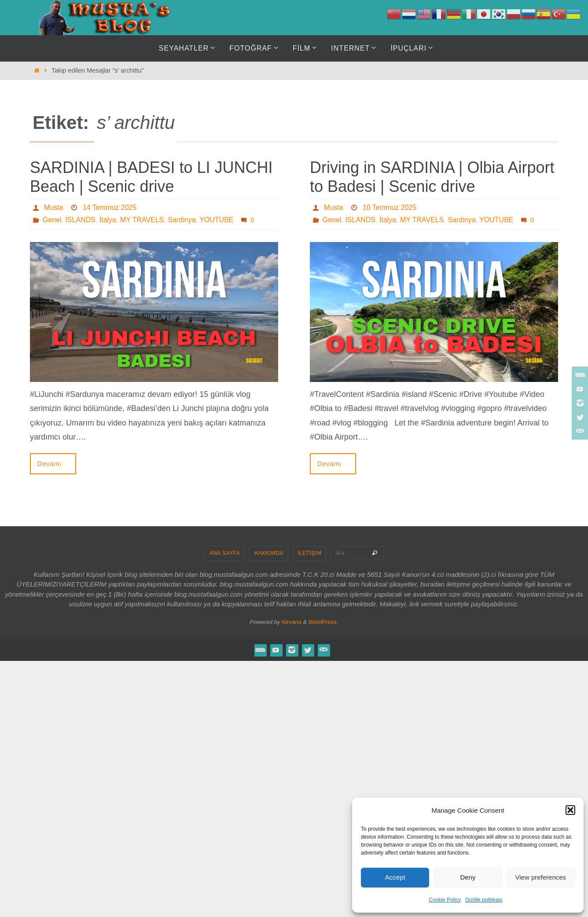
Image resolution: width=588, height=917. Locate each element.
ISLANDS (80, 220)
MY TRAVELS (142, 220)
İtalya (108, 220)
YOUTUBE (216, 220)
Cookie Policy (445, 900)
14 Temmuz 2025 (110, 207)
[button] (570, 810)
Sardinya (182, 220)
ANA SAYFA (225, 553)
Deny (468, 877)
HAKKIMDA (269, 553)
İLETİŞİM (309, 553)
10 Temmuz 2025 (390, 207)
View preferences (541, 877)
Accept (395, 877)
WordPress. (323, 622)
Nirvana (292, 622)
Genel (52, 220)
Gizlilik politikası (484, 900)
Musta (54, 207)
